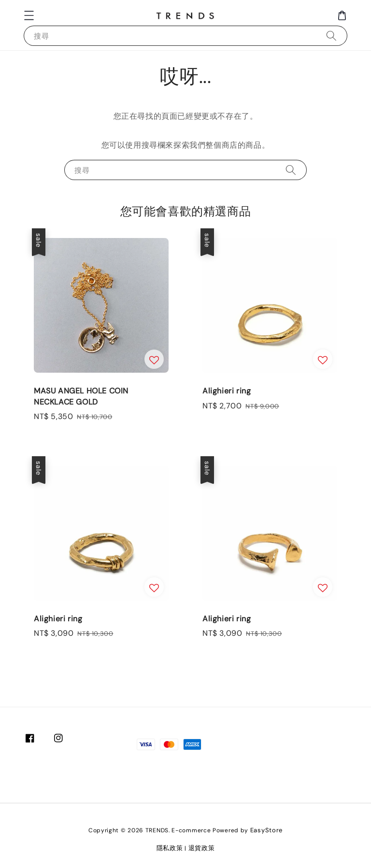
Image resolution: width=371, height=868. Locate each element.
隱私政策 (170, 848)
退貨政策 (202, 848)
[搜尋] (331, 35)
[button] (29, 15)
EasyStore (266, 830)
